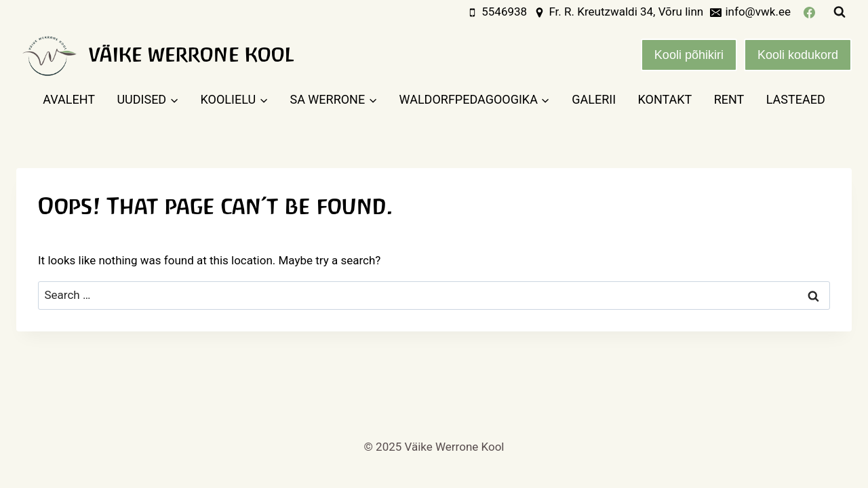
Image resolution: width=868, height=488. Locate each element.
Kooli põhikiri (689, 55)
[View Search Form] (840, 12)
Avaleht (69, 99)
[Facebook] (809, 12)
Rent (729, 99)
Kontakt (665, 99)
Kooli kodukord (798, 55)
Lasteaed (796, 99)
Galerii (594, 99)
